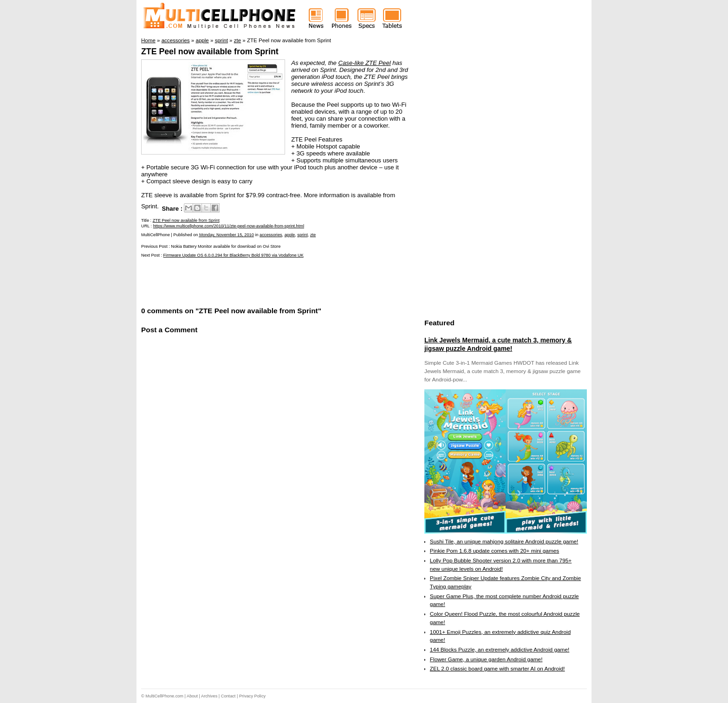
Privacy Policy (252, 696)
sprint (302, 235)
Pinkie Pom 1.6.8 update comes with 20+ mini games (494, 551)
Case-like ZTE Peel (365, 63)
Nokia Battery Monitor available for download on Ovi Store (226, 246)
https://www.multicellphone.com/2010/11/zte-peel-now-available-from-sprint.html (229, 226)
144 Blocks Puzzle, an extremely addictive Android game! (500, 650)
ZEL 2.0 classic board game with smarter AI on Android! (497, 669)
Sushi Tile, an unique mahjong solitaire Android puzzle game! (504, 542)
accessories (271, 235)
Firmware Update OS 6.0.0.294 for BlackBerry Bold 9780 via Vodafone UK (234, 255)
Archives (209, 696)
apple (290, 235)
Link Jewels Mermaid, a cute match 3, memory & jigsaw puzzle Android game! (498, 344)
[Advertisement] (250, 281)
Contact (228, 696)
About (192, 696)
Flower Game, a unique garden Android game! (486, 659)
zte (313, 235)
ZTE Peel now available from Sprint (210, 52)
